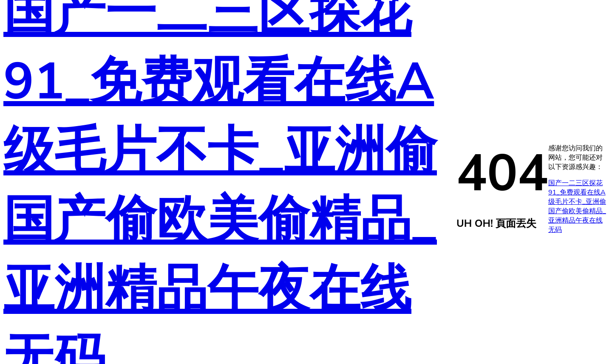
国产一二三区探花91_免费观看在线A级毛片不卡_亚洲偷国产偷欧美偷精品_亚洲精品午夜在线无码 (577, 206)
